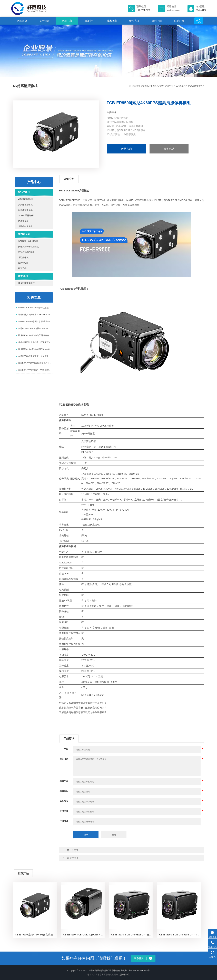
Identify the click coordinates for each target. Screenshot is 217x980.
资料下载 (157, 21)
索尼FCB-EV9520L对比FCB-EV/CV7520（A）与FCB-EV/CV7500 (36, 328)
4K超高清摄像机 (195, 86)
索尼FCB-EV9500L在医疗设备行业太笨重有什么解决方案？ (36, 363)
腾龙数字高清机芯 (26, 283)
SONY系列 (181, 86)
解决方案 (134, 21)
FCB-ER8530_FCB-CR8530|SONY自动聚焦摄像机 (131, 935)
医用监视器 (23, 221)
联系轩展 (179, 21)
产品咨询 (126, 149)
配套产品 (22, 268)
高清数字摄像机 (25, 205)
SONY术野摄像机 (26, 215)
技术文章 (112, 21)
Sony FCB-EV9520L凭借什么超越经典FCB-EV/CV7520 (36, 308)
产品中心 (67, 21)
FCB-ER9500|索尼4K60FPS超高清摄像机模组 (35, 935)
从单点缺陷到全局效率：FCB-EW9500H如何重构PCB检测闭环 (36, 342)
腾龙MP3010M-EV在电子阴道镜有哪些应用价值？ (36, 335)
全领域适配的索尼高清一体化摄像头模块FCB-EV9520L (36, 356)
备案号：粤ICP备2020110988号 (135, 971)
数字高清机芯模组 (26, 252)
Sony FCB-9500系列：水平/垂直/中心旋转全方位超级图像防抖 (36, 322)
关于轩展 (45, 21)
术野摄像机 (23, 257)
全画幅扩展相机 (25, 226)
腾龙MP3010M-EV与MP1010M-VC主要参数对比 (36, 349)
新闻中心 (90, 21)
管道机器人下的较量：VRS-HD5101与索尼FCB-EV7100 (36, 315)
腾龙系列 (23, 276)
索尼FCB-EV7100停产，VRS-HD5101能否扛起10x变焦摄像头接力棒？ (36, 370)
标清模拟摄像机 (25, 210)
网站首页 (22, 21)
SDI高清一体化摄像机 (28, 241)
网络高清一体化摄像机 (28, 247)
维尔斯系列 (24, 234)
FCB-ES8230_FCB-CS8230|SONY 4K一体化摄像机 (83, 935)
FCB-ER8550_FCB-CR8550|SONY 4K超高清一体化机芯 (179, 935)
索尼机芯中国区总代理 (153, 86)
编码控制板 (23, 263)
